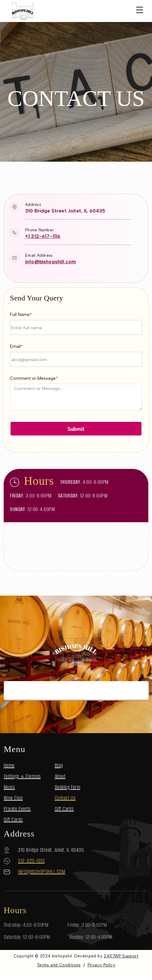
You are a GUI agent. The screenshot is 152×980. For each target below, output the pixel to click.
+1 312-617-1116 (43, 236)
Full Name (21, 315)
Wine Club (13, 798)
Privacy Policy (101, 965)
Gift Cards (13, 820)
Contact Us (65, 798)
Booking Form (68, 787)
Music (9, 787)
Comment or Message (34, 378)
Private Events (17, 809)
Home (9, 765)
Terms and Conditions (59, 965)
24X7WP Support (121, 956)
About (60, 776)
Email (16, 346)
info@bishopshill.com (50, 262)
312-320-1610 (31, 861)
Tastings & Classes (22, 776)
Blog (59, 765)
